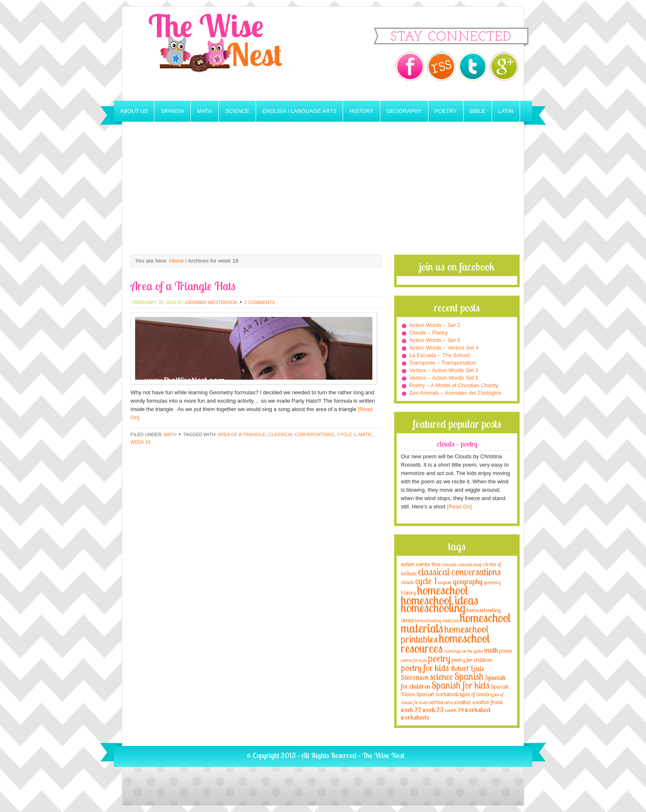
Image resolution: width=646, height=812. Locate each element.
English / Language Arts (299, 111)
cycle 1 (346, 434)
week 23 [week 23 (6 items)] (433, 710)
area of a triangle (242, 434)
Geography (404, 111)
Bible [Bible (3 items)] (436, 564)
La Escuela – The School (439, 355)
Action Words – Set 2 (435, 325)
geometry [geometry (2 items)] (492, 582)
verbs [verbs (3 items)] (449, 702)
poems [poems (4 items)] (505, 651)
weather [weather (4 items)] (463, 702)
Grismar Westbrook (211, 302)
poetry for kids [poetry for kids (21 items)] (425, 668)
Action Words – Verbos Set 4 (444, 348)
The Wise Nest (227, 54)
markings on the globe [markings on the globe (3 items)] (463, 651)
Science (237, 111)
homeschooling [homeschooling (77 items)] (433, 608)
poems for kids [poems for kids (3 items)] (414, 660)
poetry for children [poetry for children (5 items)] (472, 660)
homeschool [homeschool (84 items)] (443, 590)
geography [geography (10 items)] (468, 581)
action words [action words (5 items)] (415, 564)
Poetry (446, 111)
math (365, 434)
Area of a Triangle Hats (183, 286)
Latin (506, 111)
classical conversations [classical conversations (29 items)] (459, 572)
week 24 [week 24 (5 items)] (454, 710)
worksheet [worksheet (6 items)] (478, 710)
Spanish (172, 111)
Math (205, 111)
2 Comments (260, 302)
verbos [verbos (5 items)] (436, 702)
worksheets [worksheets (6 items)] (415, 717)
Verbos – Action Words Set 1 (444, 378)
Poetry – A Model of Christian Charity (454, 385)
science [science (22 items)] (441, 676)
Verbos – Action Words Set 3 (444, 370)
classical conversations (301, 434)
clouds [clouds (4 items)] (407, 582)
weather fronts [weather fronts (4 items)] (487, 702)
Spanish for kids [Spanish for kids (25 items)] (460, 685)
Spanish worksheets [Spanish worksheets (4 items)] (437, 694)
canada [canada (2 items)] (449, 564)
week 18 (141, 442)
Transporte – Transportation (443, 363)
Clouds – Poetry (429, 333)
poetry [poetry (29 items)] (439, 658)
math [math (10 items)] (491, 650)
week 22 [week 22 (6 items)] (411, 710)
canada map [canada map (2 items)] (470, 564)
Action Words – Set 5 (435, 340)
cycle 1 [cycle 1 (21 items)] (426, 581)
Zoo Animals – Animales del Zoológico (455, 393)
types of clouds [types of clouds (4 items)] (474, 694)
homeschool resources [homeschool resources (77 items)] (445, 643)
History (361, 111)
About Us (134, 111)
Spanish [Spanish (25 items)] (469, 676)
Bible (478, 111)
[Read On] (459, 507)
